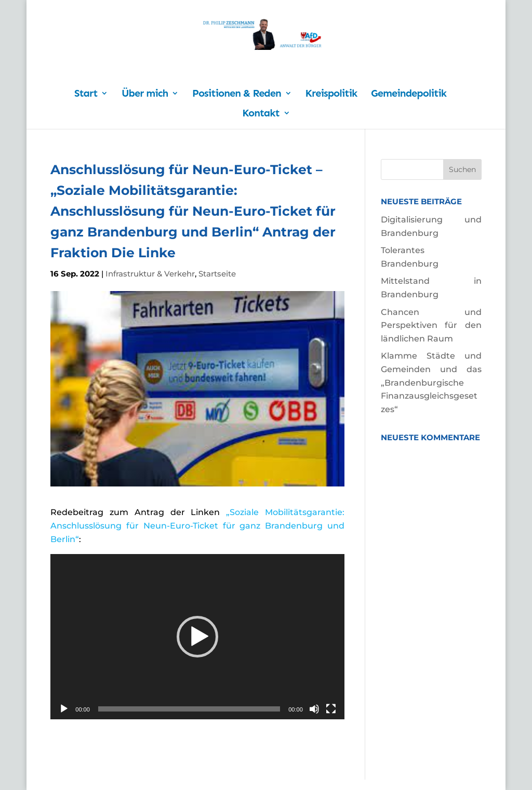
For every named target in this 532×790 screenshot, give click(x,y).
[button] (197, 637)
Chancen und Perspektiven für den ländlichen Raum (431, 325)
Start (86, 94)
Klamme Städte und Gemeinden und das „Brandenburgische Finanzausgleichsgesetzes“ (431, 382)
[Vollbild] (331, 709)
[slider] (189, 709)
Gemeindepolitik (409, 94)
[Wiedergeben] (64, 709)
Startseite (217, 274)
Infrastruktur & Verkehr (150, 274)
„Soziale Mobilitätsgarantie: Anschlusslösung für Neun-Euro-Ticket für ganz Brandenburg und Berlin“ (197, 525)
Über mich (145, 94)
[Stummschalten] (314, 709)
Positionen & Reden (237, 94)
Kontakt (261, 114)
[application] (197, 637)
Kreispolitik (331, 94)
